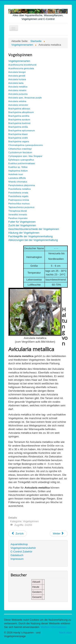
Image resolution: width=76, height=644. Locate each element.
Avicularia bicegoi (17, 72)
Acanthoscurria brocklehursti (22, 65)
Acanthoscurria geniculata (21, 68)
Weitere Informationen (54, 627)
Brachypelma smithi (18, 138)
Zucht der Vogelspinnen (22, 225)
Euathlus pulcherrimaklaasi (22, 163)
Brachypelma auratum (19, 120)
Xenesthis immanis (18, 215)
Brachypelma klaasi (18, 134)
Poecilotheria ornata (18, 193)
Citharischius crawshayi (20, 149)
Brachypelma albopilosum (21, 112)
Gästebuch (17, 555)
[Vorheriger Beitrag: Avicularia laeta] (18, 534)
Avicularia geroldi (17, 76)
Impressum (17, 559)
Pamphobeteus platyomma (22, 185)
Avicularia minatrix (17, 90)
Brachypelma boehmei (19, 123)
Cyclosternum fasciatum (20, 152)
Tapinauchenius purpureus (21, 207)
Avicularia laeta (16, 83)
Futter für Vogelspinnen (22, 222)
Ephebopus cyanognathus (21, 160)
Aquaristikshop (19, 544)
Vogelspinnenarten (19, 61)
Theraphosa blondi (18, 211)
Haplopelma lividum (18, 171)
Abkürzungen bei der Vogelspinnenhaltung (33, 240)
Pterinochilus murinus (19, 204)
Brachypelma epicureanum (22, 131)
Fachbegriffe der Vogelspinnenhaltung (31, 236)
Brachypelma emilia (18, 127)
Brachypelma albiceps (19, 109)
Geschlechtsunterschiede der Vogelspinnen (34, 229)
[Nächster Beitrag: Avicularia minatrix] (59, 534)
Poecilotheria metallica (19, 189)
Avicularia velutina (17, 101)
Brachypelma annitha (19, 116)
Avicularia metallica (18, 87)
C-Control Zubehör (21, 552)
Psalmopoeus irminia (19, 200)
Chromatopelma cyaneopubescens (26, 145)
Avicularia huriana (17, 79)
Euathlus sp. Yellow (18, 167)
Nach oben (66, 633)
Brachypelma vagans (19, 141)
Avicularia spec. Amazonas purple (25, 98)
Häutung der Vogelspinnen (24, 233)
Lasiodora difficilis (17, 178)
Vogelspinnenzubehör (23, 548)
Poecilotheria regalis (18, 196)
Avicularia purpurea (18, 94)
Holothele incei (16, 174)
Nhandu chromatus (18, 182)
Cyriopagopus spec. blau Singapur (25, 156)
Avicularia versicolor (18, 105)
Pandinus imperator (18, 218)
